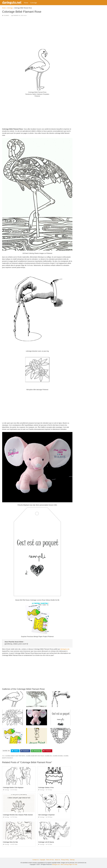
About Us (57, 860)
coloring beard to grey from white (15, 756)
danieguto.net (12, 2)
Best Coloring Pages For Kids (69, 864)
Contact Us (36, 860)
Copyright (42, 860)
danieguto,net (65, 649)
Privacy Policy (65, 860)
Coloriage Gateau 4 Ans (46, 787)
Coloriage (34, 3)
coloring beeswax (58, 756)
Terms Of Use (50, 860)
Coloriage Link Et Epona (46, 842)
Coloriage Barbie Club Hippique (13, 787)
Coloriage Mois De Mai (10, 842)
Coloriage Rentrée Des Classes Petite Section (18, 815)
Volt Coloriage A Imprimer (46, 815)
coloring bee (48, 756)
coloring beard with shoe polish (35, 756)
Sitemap (72, 860)
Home (26, 3)
